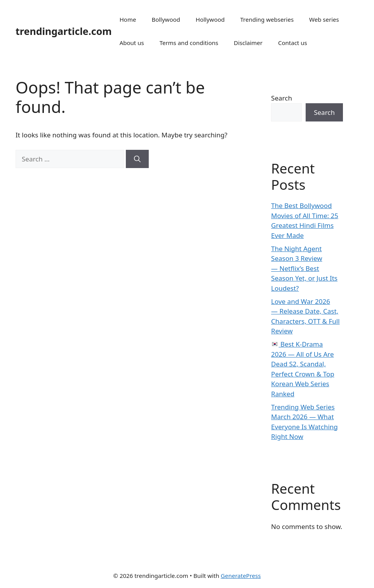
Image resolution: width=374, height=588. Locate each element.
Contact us (293, 43)
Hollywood (210, 19)
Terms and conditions (189, 43)
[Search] (137, 159)
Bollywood (166, 19)
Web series (324, 19)
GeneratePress (241, 576)
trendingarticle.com (64, 31)
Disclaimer (248, 43)
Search (282, 98)
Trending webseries (267, 19)
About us (132, 43)
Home (128, 19)
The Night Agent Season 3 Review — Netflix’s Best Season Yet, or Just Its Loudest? (304, 268)
